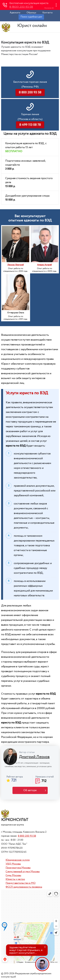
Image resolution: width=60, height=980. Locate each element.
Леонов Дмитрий (16, 265)
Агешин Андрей (44, 265)
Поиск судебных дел (31, 17)
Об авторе (30, 790)
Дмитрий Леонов (34, 757)
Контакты (48, 13)
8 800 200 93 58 (27, 836)
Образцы (31, 13)
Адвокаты (15, 13)
